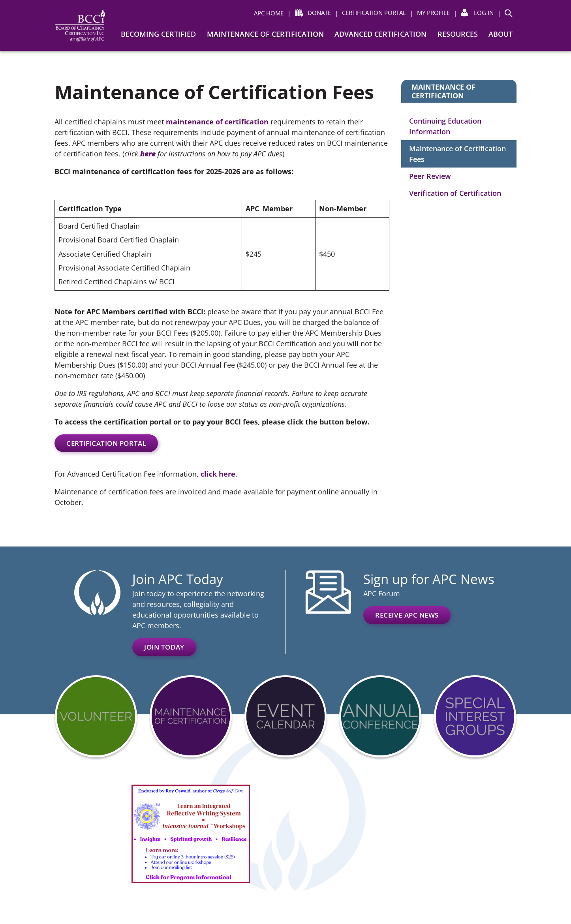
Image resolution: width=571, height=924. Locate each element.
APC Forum (382, 593)
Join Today (164, 647)
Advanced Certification (380, 34)
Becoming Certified (158, 34)
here (148, 154)
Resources (458, 34)
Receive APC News (407, 615)
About (501, 34)
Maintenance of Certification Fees (457, 154)
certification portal (106, 443)
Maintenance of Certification (265, 34)
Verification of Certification (455, 193)
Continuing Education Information (445, 126)
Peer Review (430, 176)
